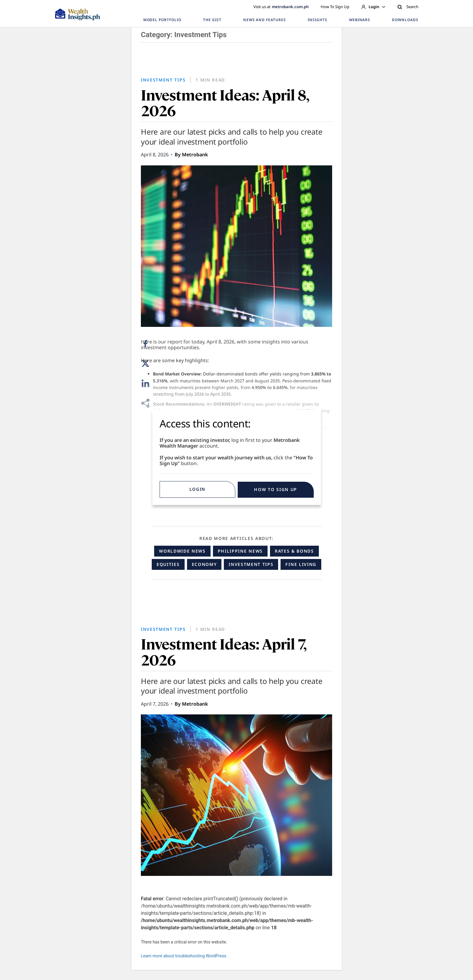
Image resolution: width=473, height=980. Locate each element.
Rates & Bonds (294, 551)
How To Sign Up (335, 7)
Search (408, 7)
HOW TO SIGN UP (276, 489)
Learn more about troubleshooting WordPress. (184, 956)
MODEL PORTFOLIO (162, 20)
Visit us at (281, 7)
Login (373, 7)
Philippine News (240, 551)
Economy (204, 564)
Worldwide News (182, 551)
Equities (168, 564)
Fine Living (301, 564)
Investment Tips (251, 564)
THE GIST (212, 20)
